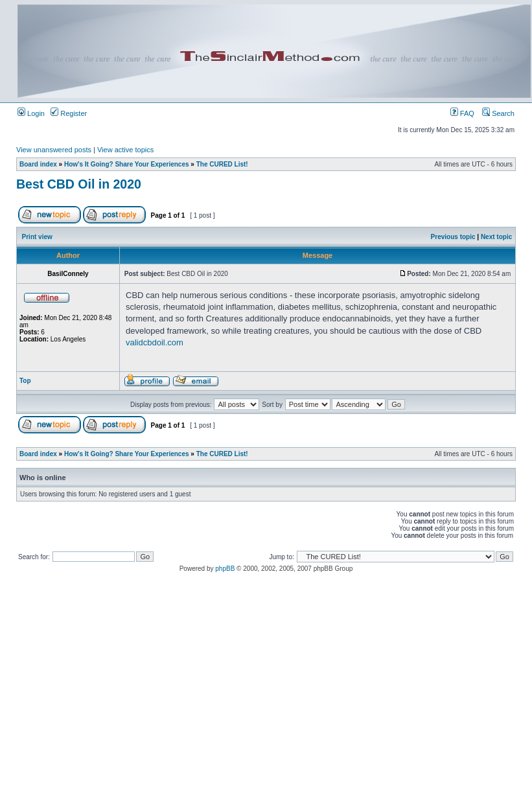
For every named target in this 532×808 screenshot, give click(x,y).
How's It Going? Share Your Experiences (127, 164)
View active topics (125, 150)
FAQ (462, 113)
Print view (37, 237)
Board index (38, 164)
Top (25, 381)
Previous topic (453, 237)
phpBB (225, 569)
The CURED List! (222, 164)
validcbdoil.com (155, 342)
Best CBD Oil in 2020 (79, 184)
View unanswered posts (54, 150)
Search (498, 113)
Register (69, 113)
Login (31, 113)
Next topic (496, 237)
